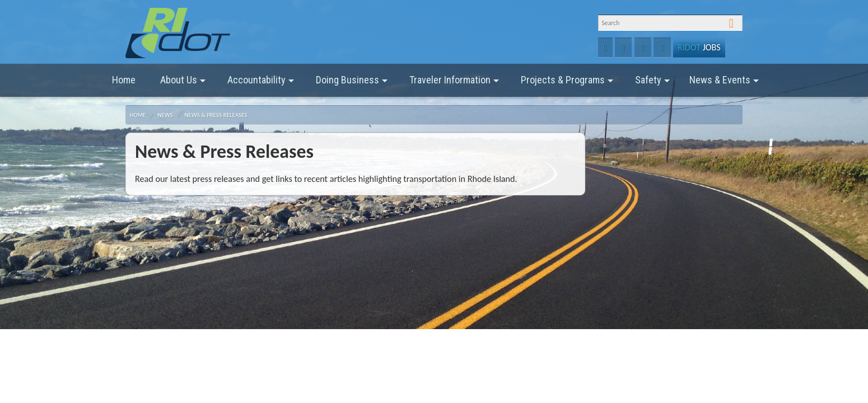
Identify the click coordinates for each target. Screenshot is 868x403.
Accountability (261, 84)
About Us (183, 84)
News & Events (724, 84)
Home (124, 80)
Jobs (699, 47)
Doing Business (352, 84)
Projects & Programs (567, 84)
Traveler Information (454, 84)
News (165, 115)
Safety (652, 84)
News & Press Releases (216, 115)
